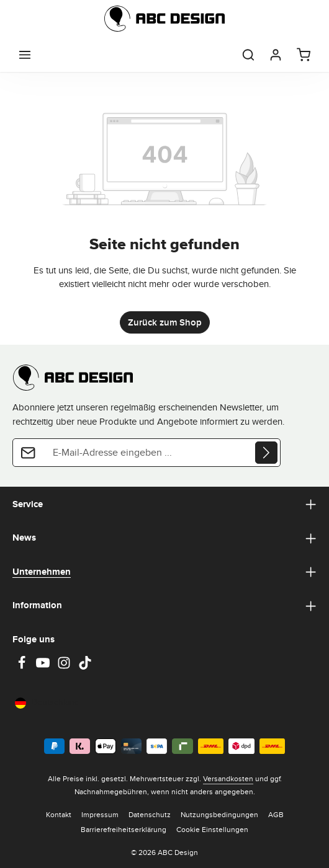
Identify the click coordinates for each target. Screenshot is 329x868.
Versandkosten (228, 778)
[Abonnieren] (266, 453)
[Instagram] (65, 666)
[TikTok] (85, 666)
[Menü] (25, 55)
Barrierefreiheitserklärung (124, 829)
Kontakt (59, 814)
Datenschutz (150, 814)
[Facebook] (23, 666)
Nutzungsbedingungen (219, 814)
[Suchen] (248, 55)
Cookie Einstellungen (212, 829)
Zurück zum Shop (165, 322)
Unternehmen (42, 572)
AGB (276, 814)
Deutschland (47, 702)
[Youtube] (44, 666)
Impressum (100, 814)
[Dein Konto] (276, 55)
